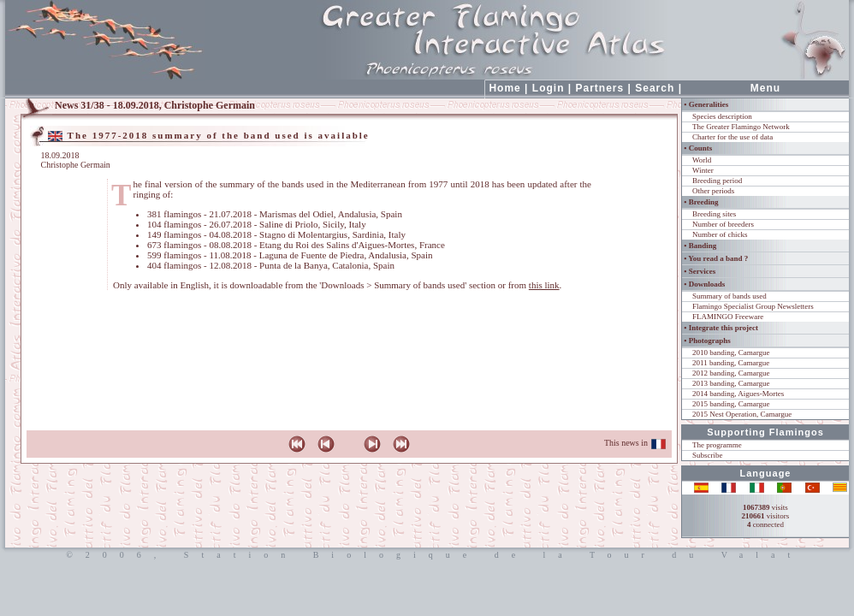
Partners (600, 88)
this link (544, 285)
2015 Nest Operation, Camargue (742, 414)
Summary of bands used (729, 296)
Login (549, 88)
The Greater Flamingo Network (741, 127)
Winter (703, 170)
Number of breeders (723, 224)
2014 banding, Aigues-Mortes (738, 394)
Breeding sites (714, 214)
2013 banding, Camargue (731, 383)
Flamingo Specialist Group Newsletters (753, 306)
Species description (722, 116)
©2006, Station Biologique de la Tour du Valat (427, 555)
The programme (717, 445)
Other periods (713, 191)
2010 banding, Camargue (731, 352)
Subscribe (708, 455)
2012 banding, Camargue (731, 373)
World (702, 160)
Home (504, 88)
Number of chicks (720, 234)
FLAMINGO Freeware (728, 317)
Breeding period (717, 181)
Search (655, 88)
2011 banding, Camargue (731, 363)
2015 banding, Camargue (731, 404)
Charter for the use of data (732, 137)
